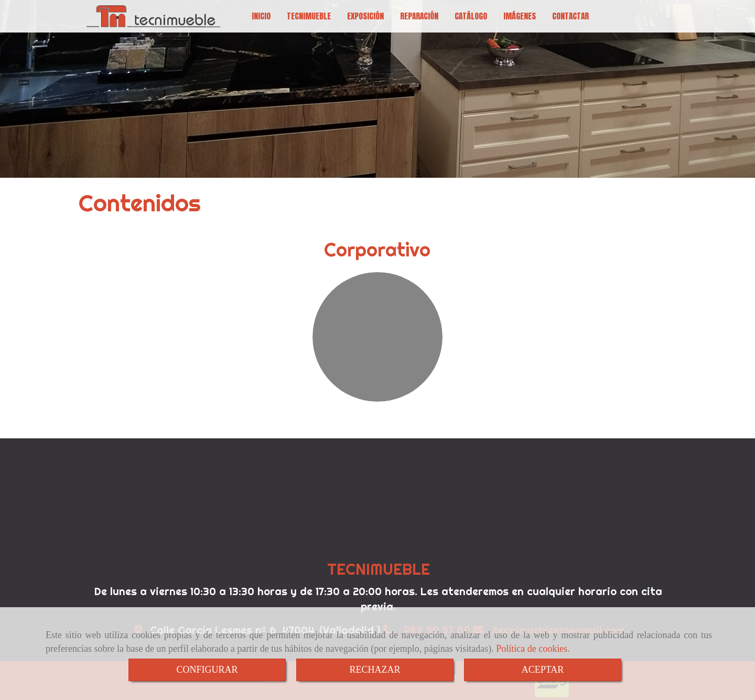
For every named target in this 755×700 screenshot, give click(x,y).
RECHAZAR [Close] (375, 670)
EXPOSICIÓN (365, 16)
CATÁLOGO (471, 16)
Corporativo (377, 250)
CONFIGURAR (207, 670)
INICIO (261, 16)
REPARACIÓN (419, 16)
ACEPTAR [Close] (543, 670)
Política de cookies (532, 649)
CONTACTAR (570, 16)
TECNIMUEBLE (309, 16)
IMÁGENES (520, 16)
